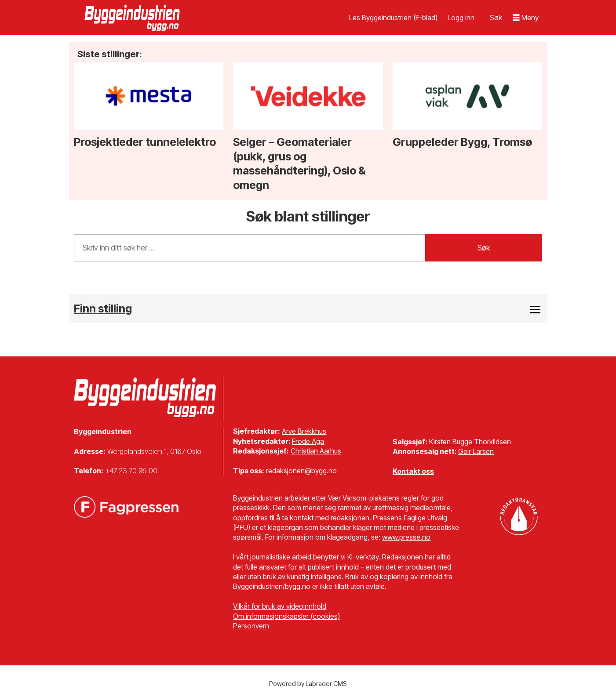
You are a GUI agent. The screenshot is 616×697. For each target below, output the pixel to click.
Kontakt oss (413, 471)
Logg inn (461, 18)
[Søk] (496, 18)
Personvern (251, 626)
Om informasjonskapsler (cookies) (286, 616)
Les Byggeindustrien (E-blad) (393, 18)
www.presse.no (406, 537)
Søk (484, 248)
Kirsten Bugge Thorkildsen (470, 442)
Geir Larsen (476, 451)
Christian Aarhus (316, 451)
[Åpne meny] (526, 18)
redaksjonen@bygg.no (301, 471)
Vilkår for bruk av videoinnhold (280, 606)
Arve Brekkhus (304, 431)
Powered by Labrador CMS (308, 684)
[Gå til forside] (133, 18)
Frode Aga (308, 441)
